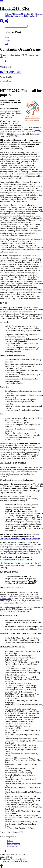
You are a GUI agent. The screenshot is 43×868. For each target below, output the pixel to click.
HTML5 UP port (8, 861)
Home (8, 14)
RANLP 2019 (14, 136)
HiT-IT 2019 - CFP (15, 8)
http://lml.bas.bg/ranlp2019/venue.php (15, 611)
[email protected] (9, 559)
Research (16, 14)
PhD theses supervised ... (14, 845)
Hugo (26, 861)
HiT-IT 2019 (7, 67)
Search (34, 16)
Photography (17, 16)
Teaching (26, 14)
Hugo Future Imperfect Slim (17, 859)
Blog (8, 16)
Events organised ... (13, 847)
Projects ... (10, 841)
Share (26, 16)
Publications (37, 14)
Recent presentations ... (14, 843)
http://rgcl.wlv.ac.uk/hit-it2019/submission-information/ (17, 548)
